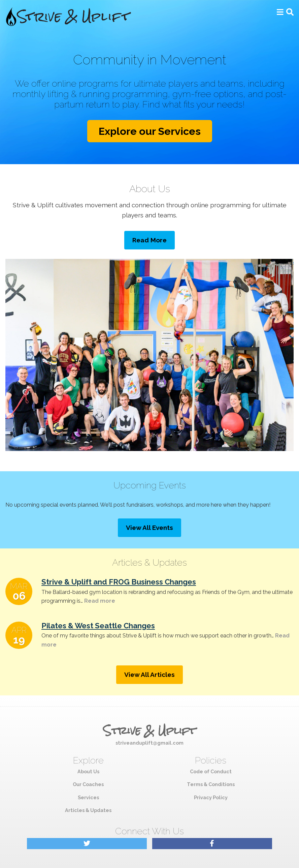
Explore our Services (150, 131)
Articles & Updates (88, 810)
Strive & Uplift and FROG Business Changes (119, 582)
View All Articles (149, 675)
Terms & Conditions (211, 784)
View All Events (149, 528)
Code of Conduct (211, 771)
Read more (99, 601)
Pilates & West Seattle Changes (98, 626)
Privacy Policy (211, 797)
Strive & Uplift (149, 731)
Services (88, 797)
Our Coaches (88, 784)
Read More (149, 240)
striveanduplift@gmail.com (149, 743)
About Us (88, 771)
